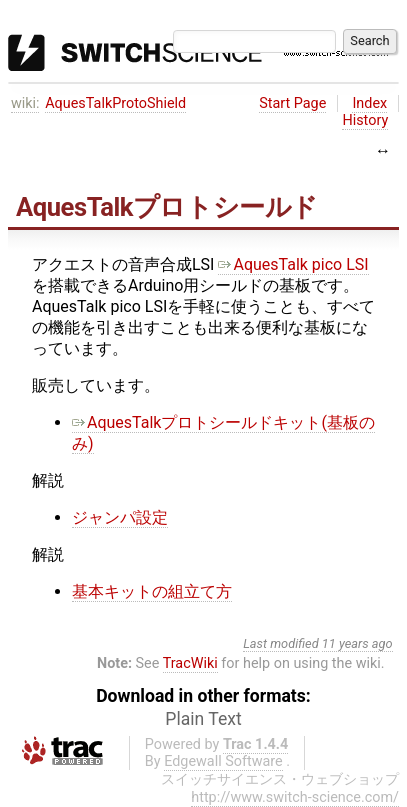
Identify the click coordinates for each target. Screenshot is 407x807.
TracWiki (190, 663)
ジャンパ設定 (120, 517)
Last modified (281, 643)
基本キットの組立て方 (152, 591)
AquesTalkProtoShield (115, 103)
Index (369, 103)
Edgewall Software (223, 761)
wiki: (25, 103)
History (365, 120)
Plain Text (203, 719)
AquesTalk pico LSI (293, 264)
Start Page (292, 103)
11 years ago (357, 643)
